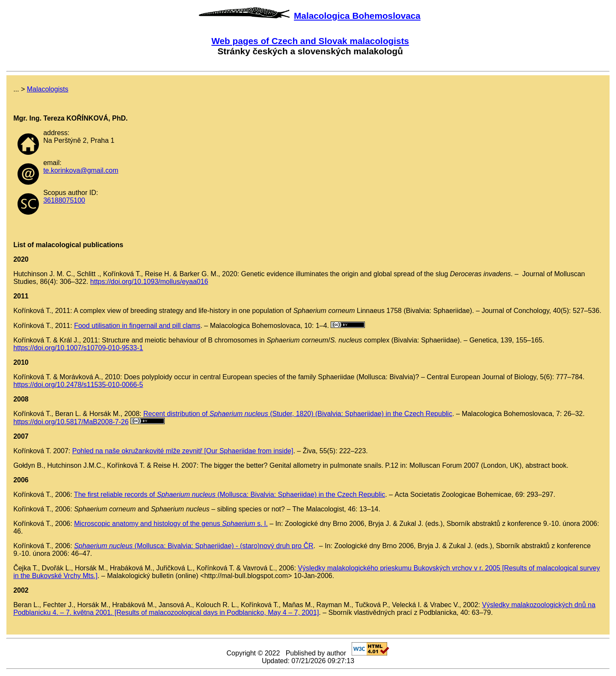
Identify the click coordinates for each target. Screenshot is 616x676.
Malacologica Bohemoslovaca (357, 16)
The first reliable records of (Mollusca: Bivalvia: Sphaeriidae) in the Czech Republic (230, 494)
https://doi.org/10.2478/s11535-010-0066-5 (78, 385)
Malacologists (48, 89)
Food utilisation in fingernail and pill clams (137, 326)
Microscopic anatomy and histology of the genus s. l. (171, 524)
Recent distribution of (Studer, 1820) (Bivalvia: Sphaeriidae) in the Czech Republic (298, 414)
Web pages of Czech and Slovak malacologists (310, 41)
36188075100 (64, 200)
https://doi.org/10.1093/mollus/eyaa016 (149, 282)
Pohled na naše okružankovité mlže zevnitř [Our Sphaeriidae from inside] (183, 451)
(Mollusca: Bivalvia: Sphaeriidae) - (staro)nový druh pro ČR (194, 546)
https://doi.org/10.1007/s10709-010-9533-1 (78, 348)
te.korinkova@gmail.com (81, 170)
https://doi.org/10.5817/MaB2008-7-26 (71, 422)
